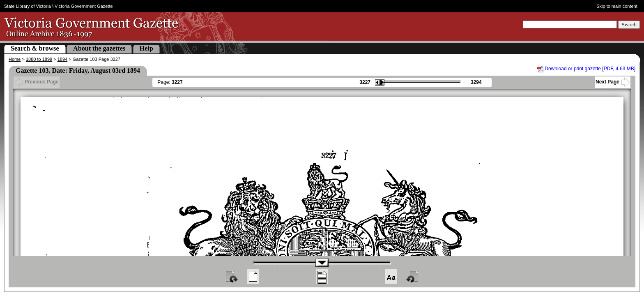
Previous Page (37, 82)
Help (146, 48)
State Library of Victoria (28, 6)
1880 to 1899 (39, 59)
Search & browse (35, 48)
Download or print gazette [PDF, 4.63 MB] (590, 69)
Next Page (613, 82)
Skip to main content (617, 6)
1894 (62, 59)
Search (629, 24)
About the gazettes (99, 48)
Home (15, 59)
